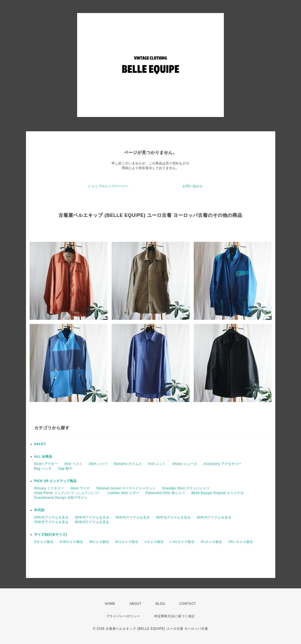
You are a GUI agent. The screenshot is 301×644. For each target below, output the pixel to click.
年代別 (39, 510)
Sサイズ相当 (44, 542)
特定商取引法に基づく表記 (175, 616)
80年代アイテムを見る (92, 522)
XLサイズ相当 (211, 542)
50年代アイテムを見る (173, 517)
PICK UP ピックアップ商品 (56, 481)
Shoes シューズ (185, 464)
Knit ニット (157, 464)
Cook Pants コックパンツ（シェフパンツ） (68, 493)
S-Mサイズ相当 (71, 542)
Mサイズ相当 (99, 542)
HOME (110, 604)
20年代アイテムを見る (51, 517)
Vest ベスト (73, 464)
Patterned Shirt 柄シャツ (165, 493)
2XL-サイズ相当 (240, 542)
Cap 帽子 (65, 469)
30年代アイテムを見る (92, 517)
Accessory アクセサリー (222, 464)
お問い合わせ (193, 186)
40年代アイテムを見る (133, 517)
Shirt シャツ (98, 464)
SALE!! (40, 444)
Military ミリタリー (49, 488)
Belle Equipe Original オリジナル (218, 493)
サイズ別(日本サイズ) (51, 535)
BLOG (160, 604)
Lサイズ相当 (154, 542)
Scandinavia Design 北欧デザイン (61, 498)
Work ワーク (80, 488)
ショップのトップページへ (108, 186)
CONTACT (188, 604)
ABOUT (135, 604)
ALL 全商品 (43, 457)
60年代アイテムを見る (214, 517)
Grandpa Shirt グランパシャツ (186, 488)
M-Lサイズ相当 (127, 542)
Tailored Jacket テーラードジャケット (126, 488)
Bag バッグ (43, 469)
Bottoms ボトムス (128, 464)
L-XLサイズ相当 (182, 542)
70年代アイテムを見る (51, 522)
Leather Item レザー (123, 493)
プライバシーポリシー (123, 616)
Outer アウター (46, 464)
